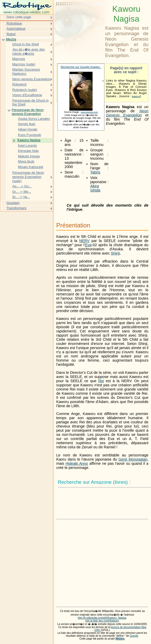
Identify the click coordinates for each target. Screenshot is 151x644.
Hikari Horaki (28, 129)
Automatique (16, 29)
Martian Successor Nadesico (26, 72)
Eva (88, 245)
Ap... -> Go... (22, 186)
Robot (11, 34)
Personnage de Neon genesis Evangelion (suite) (28, 177)
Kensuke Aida (28, 151)
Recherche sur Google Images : (81, 67)
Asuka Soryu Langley (34, 119)
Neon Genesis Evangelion (127, 113)
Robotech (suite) (25, 90)
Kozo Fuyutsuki (30, 135)
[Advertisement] (80, 17)
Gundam (13, 203)
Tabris (95, 172)
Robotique (14, 23)
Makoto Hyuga (29, 156)
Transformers (17, 208)
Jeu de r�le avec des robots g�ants (29, 51)
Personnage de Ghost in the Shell (30, 103)
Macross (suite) (24, 64)
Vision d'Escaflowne (27, 95)
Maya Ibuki (26, 161)
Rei (101, 381)
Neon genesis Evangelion (31, 79)
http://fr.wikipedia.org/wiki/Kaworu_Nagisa (102, 618)
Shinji (115, 253)
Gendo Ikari (27, 124)
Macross (19, 59)
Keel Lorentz (27, 145)
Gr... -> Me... (22, 192)
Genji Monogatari (133, 459)
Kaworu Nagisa (29, 140)
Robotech (19, 84)
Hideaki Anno (77, 463)
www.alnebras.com (89, 112)
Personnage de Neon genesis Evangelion (28, 112)
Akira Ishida (95, 188)
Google (134, 636)
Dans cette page (19, 17)
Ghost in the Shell (26, 44)
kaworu (136, 96)
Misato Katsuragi (30, 167)
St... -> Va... (21, 197)
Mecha (11, 39)
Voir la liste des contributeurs (102, 621)
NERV (84, 241)
